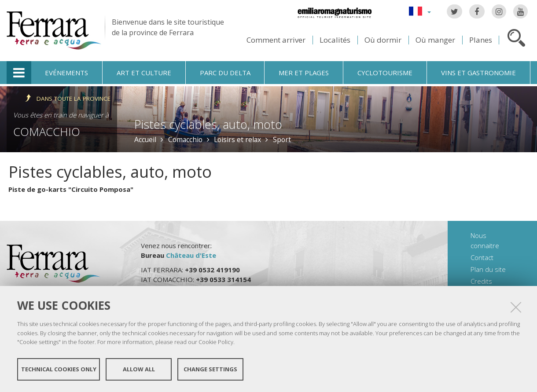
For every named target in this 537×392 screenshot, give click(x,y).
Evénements (66, 73)
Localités (335, 40)
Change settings (210, 369)
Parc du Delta (225, 73)
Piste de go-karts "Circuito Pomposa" (71, 189)
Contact (482, 257)
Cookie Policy (216, 342)
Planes (481, 40)
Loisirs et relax (237, 139)
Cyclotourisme (385, 73)
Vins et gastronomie (478, 73)
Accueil (145, 139)
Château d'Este (191, 255)
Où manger (435, 40)
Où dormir (383, 40)
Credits (481, 281)
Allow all (139, 369)
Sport (282, 139)
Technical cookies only (59, 369)
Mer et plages (304, 73)
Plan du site (488, 269)
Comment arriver (276, 40)
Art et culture (144, 73)
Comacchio (47, 132)
